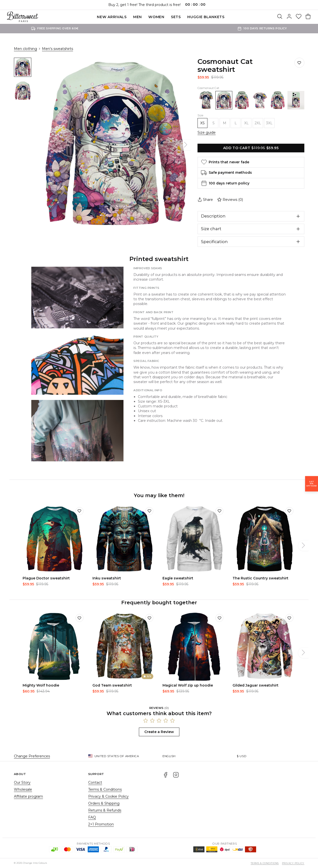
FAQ (92, 817)
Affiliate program (28, 796)
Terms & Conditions (105, 789)
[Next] (186, 145)
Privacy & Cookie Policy (108, 796)
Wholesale (23, 789)
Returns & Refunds (105, 810)
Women (156, 17)
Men (138, 17)
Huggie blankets (206, 17)
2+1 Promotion (101, 824)
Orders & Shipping (104, 803)
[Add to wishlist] (79, 511)
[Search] (280, 17)
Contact (95, 782)
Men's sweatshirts (58, 49)
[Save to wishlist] (299, 63)
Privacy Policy (293, 863)
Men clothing (25, 49)
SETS (176, 17)
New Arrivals (112, 17)
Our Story (22, 782)
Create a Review (159, 732)
